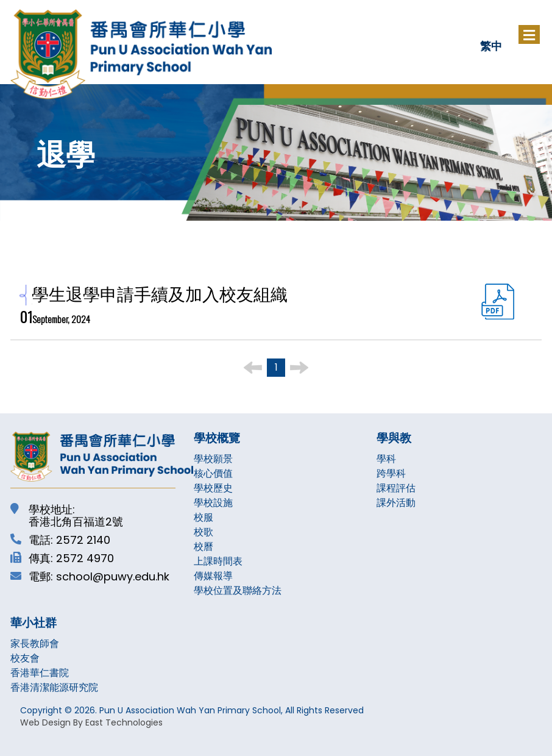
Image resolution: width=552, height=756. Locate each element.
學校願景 (213, 459)
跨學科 (391, 473)
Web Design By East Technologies (91, 722)
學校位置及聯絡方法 (238, 590)
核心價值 (213, 473)
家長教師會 (35, 644)
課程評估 (396, 488)
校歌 (203, 532)
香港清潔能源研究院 (54, 687)
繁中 (491, 45)
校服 (203, 517)
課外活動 (396, 503)
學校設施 (213, 503)
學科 (386, 459)
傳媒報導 (213, 576)
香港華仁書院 (40, 673)
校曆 (203, 547)
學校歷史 (213, 488)
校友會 (25, 658)
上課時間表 (218, 561)
